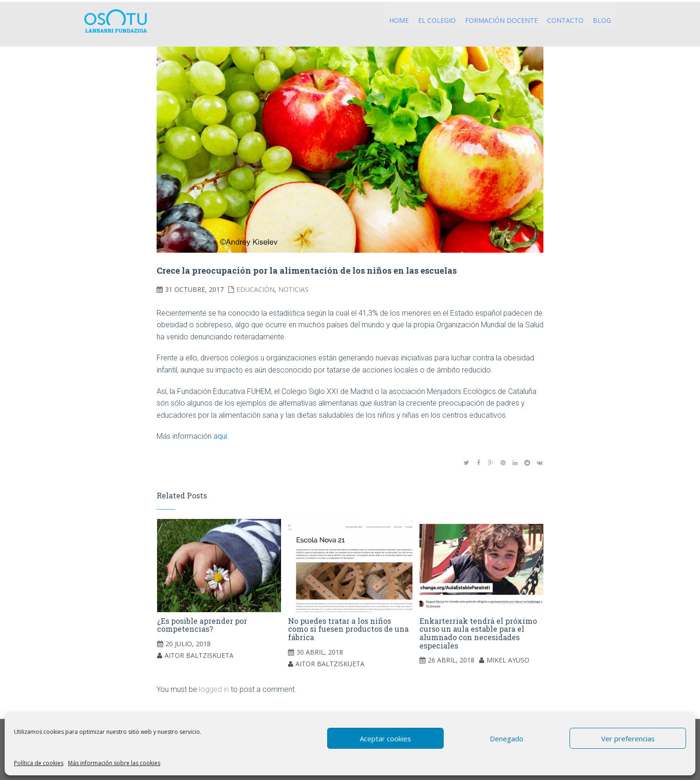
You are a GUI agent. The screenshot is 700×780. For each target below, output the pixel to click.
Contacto (565, 20)
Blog (602, 20)
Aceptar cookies (385, 739)
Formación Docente (501, 20)
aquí (220, 436)
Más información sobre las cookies (114, 763)
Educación (255, 289)
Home (399, 20)
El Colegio (437, 20)
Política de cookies (39, 763)
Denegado (507, 739)
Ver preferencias (628, 739)
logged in (214, 689)
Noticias (293, 289)
